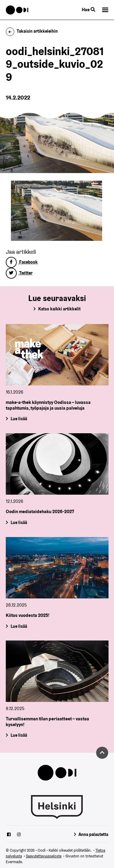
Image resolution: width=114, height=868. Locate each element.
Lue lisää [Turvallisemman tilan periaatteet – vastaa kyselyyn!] (19, 735)
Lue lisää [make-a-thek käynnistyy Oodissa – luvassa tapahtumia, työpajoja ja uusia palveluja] (19, 419)
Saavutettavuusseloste (44, 856)
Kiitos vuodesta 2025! (28, 615)
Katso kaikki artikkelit (59, 309)
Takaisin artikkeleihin (32, 31)
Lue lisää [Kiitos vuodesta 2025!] (19, 626)
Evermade (14, 862)
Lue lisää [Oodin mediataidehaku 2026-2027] (19, 522)
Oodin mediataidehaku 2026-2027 (40, 511)
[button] (105, 10)
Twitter (19, 273)
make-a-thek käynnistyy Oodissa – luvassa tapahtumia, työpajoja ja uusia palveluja (48, 405)
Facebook (22, 262)
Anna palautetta (93, 834)
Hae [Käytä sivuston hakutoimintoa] (88, 10)
